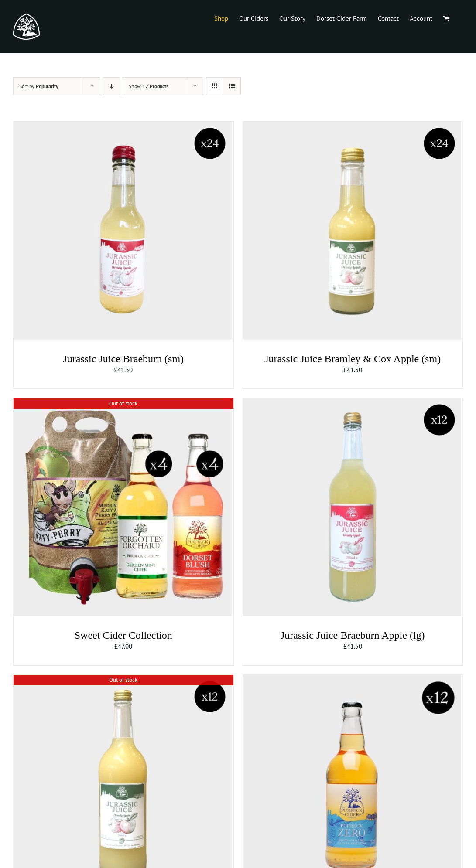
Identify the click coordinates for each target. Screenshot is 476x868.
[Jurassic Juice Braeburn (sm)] (123, 126)
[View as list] (232, 86)
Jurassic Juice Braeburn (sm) (123, 359)
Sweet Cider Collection (123, 635)
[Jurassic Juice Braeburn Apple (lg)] (352, 403)
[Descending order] (111, 86)
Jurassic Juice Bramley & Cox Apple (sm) (353, 359)
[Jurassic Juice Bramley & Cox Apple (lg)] (123, 679)
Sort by (39, 86)
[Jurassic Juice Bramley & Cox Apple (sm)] (352, 126)
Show (149, 86)
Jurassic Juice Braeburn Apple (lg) (353, 635)
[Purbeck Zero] (352, 679)
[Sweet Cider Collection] (123, 403)
